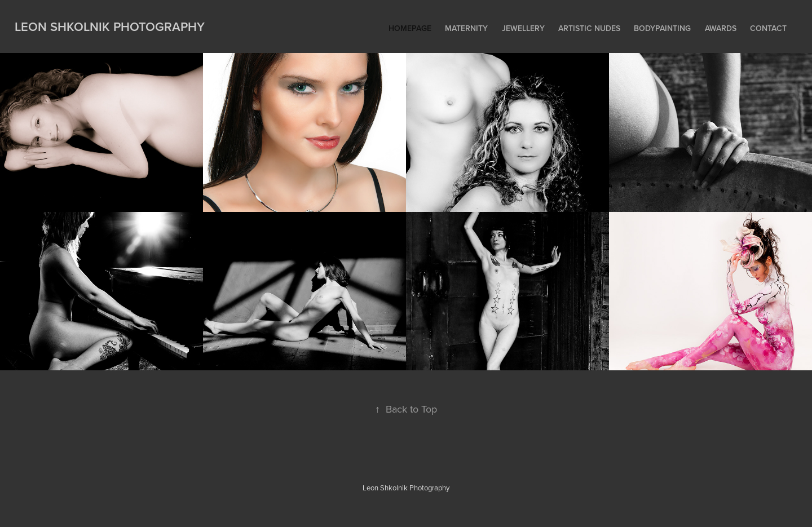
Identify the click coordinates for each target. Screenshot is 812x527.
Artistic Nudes (589, 28)
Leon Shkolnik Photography (110, 26)
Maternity (466, 28)
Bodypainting (662, 28)
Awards (721, 28)
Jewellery (523, 28)
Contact (768, 28)
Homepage (410, 28)
